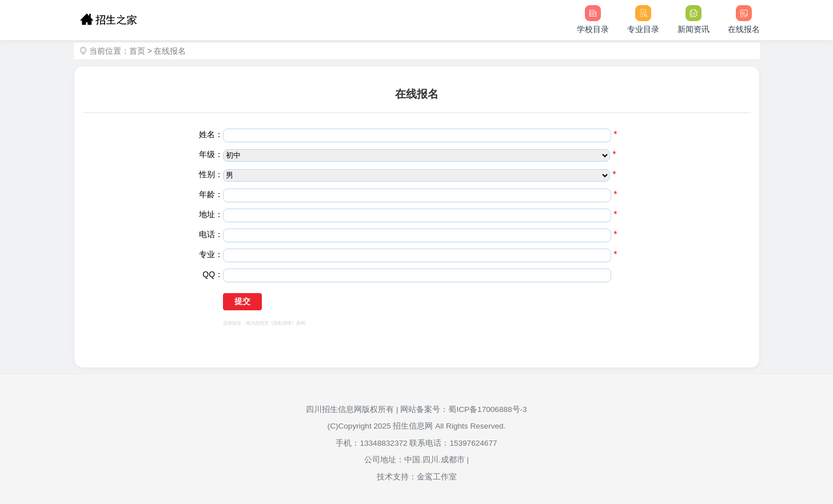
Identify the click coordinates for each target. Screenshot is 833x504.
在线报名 (170, 51)
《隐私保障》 (282, 323)
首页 (137, 51)
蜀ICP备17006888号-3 (487, 409)
